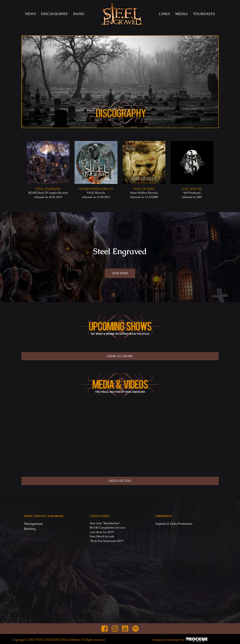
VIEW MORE (120, 273)
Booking (30, 529)
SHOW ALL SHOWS (120, 356)
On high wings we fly (96, 189)
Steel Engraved (48, 189)
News (30, 14)
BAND (79, 14)
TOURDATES (204, 14)
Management (33, 524)
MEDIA (182, 14)
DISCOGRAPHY (55, 14)
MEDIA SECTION (120, 481)
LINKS (164, 14)
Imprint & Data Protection (174, 524)
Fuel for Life (192, 189)
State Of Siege (144, 189)
